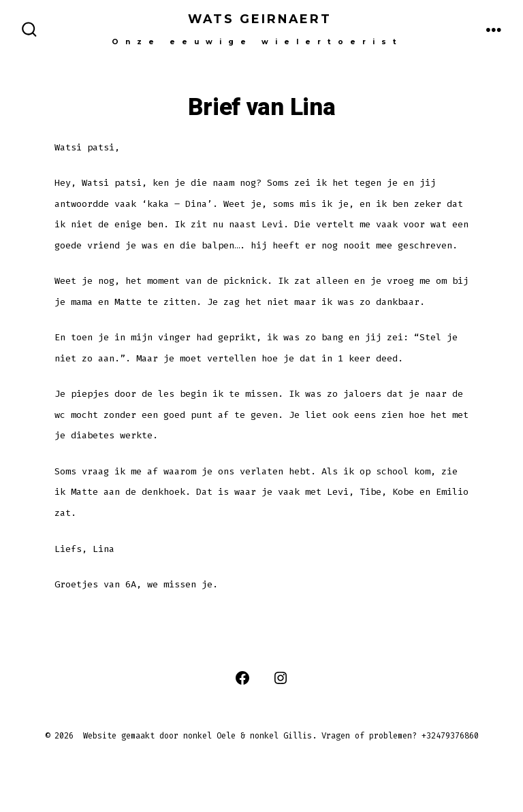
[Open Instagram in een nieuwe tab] (281, 678)
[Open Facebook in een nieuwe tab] (242, 678)
